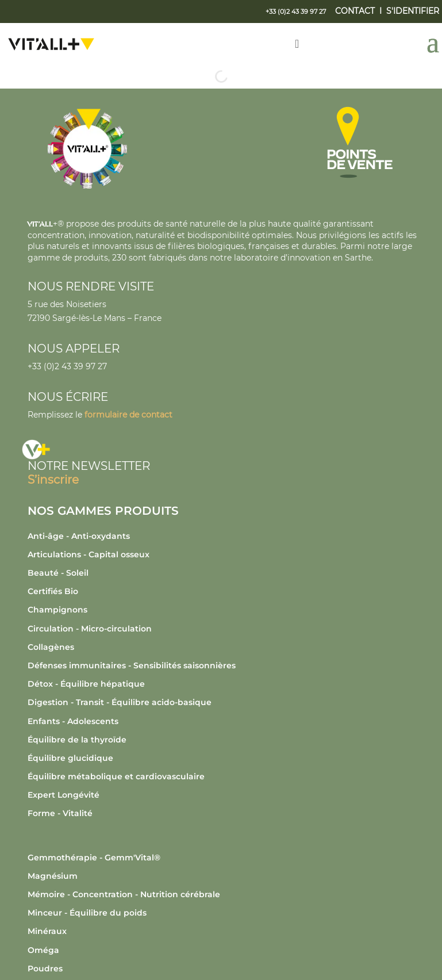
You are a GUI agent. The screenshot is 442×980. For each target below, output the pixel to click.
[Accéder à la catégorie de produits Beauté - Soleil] (224, 573)
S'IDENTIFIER (413, 11)
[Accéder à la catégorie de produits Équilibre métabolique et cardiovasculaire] (224, 776)
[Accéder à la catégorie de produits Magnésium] (224, 876)
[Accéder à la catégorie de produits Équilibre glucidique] (224, 758)
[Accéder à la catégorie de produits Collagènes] (224, 647)
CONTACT (355, 11)
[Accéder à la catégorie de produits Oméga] (224, 950)
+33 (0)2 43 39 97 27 (67, 366)
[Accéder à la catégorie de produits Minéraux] (224, 931)
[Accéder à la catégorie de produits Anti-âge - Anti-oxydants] (224, 536)
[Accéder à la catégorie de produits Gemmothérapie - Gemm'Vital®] (224, 857)
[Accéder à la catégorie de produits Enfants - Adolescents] (224, 721)
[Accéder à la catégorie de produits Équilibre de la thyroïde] (224, 740)
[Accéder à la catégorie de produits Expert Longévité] (224, 795)
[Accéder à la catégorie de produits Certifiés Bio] (224, 591)
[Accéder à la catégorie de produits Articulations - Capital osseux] (224, 554)
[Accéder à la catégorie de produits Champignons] (224, 610)
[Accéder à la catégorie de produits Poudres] (224, 968)
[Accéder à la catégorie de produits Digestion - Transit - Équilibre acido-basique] (224, 702)
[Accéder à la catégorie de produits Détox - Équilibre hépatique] (224, 684)
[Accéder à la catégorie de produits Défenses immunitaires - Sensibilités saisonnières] (224, 665)
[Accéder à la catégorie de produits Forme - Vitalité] (224, 813)
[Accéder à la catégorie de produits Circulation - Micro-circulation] (224, 629)
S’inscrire (53, 480)
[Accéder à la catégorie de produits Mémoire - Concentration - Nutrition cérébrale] (224, 894)
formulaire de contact (128, 415)
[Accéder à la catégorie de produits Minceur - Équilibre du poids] (224, 913)
